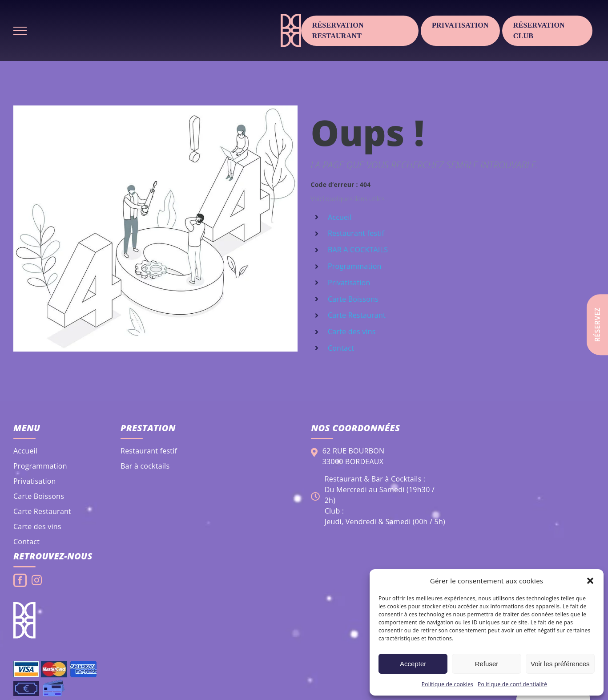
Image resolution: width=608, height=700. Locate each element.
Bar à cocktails (145, 466)
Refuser (487, 664)
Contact (341, 348)
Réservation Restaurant (338, 30)
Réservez (597, 325)
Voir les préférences (560, 664)
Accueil (340, 217)
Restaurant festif (356, 233)
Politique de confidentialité (512, 684)
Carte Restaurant (357, 315)
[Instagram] (37, 580)
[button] (590, 581)
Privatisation (460, 25)
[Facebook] (20, 580)
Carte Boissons (353, 299)
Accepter (413, 664)
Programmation (355, 266)
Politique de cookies (447, 684)
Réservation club (539, 30)
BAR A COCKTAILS (358, 250)
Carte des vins (352, 332)
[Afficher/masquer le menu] (20, 31)
